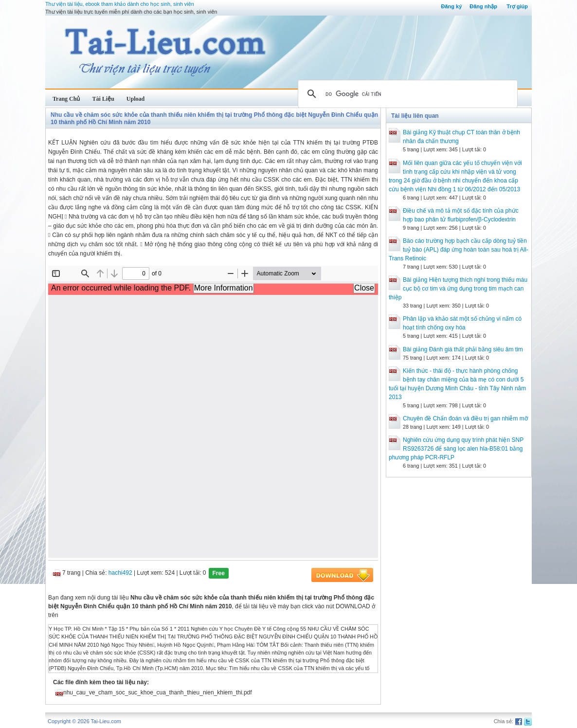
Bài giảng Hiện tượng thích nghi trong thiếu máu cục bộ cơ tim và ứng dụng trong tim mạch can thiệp (458, 289)
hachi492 (120, 573)
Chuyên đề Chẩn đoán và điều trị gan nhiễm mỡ (465, 419)
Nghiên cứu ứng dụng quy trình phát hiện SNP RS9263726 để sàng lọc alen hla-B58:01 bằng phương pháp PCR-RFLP (456, 449)
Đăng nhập (483, 6)
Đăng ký (451, 6)
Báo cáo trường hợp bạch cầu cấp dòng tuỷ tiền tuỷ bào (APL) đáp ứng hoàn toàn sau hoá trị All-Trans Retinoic (459, 250)
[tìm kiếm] (406, 94)
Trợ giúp (517, 6)
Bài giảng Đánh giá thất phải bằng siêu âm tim (463, 349)
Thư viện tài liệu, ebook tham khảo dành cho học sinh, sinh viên (120, 4)
